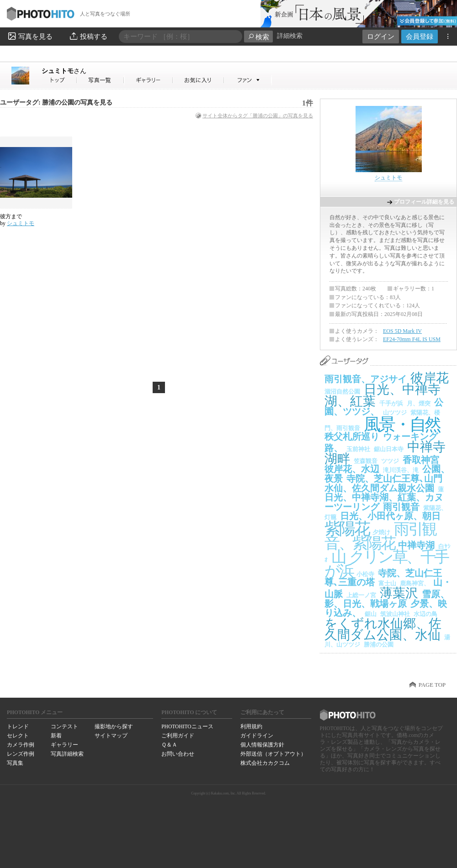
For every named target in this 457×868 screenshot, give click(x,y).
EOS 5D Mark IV (402, 331)
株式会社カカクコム (265, 763)
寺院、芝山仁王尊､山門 (394, 479)
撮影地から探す (114, 726)
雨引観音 (401, 507)
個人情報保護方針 (262, 745)
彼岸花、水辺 (352, 469)
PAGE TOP (432, 685)
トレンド (18, 726)
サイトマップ (111, 736)
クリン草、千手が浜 (386, 564)
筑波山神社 (395, 614)
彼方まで (11, 216)
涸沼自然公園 (342, 392)
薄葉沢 (399, 593)
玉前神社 (358, 449)
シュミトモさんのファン (248, 80)
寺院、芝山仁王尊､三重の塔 (383, 578)
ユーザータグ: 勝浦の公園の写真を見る (56, 103)
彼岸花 (430, 378)
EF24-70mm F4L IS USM (412, 339)
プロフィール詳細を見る (424, 202)
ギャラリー (64, 745)
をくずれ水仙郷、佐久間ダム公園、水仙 (383, 629)
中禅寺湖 (416, 545)
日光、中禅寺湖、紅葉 (383, 395)
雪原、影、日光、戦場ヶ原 (387, 599)
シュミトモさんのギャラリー (149, 80)
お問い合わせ (178, 754)
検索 (258, 37)
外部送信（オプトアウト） (273, 754)
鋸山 (371, 614)
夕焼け (381, 532)
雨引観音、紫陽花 (380, 536)
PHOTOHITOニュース (187, 726)
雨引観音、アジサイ (366, 379)
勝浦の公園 (379, 644)
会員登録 (420, 36)
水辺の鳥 (425, 614)
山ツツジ (395, 413)
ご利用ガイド (178, 736)
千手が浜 (391, 403)
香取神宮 (421, 460)
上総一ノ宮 (361, 595)
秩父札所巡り (352, 437)
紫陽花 (347, 529)
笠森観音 (366, 461)
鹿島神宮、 (415, 583)
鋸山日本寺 (389, 449)
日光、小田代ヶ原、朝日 (390, 516)
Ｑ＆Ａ (169, 745)
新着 (56, 736)
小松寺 (365, 574)
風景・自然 (402, 424)
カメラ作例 (21, 745)
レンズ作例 (21, 754)
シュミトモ (64, 71)
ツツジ (390, 461)
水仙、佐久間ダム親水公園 (379, 488)
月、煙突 (419, 403)
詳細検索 (290, 36)
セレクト (18, 736)
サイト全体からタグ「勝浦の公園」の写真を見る (258, 116)
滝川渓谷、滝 (401, 470)
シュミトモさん (59, 80)
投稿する (88, 36)
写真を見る (30, 36)
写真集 (15, 763)
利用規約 (251, 726)
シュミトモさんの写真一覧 (101, 80)
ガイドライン (257, 736)
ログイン (381, 36)
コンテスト (64, 726)
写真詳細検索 (67, 754)
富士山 (387, 583)
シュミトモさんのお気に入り (199, 80)
